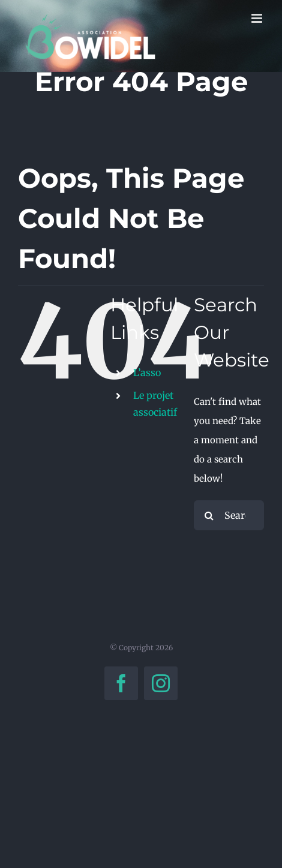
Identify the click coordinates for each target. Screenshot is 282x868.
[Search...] (229, 515)
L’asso (147, 373)
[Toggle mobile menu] (258, 18)
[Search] (209, 515)
